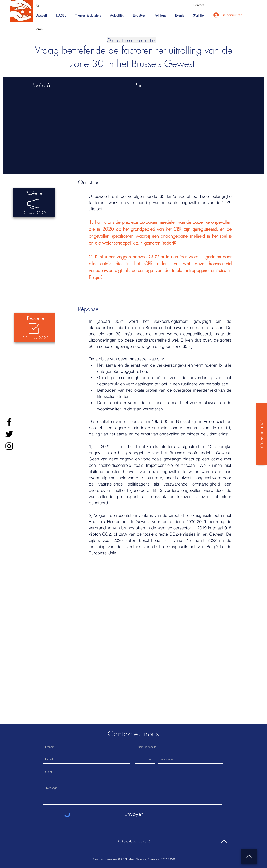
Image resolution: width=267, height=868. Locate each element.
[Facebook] (9, 422)
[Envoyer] (133, 814)
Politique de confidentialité (134, 841)
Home (38, 29)
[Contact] (199, 5)
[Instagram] (9, 446)
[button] (89, 16)
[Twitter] (9, 434)
